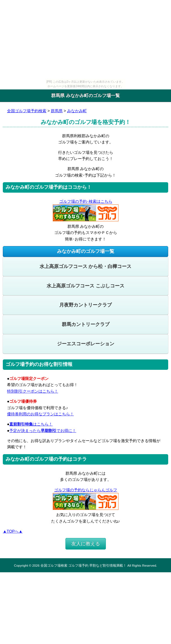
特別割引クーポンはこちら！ (33, 391)
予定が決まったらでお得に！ (43, 431)
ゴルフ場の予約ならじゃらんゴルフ (85, 490)
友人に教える (86, 544)
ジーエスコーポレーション (86, 344)
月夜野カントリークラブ (85, 305)
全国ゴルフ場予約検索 (27, 111)
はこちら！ (31, 424)
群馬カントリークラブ (86, 324)
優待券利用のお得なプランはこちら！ (40, 414)
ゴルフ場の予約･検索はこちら (86, 201)
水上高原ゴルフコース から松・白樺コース (86, 266)
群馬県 (57, 111)
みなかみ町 (77, 111)
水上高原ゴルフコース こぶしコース (85, 286)
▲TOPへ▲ (13, 531)
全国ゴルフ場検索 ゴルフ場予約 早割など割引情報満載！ (83, 565)
